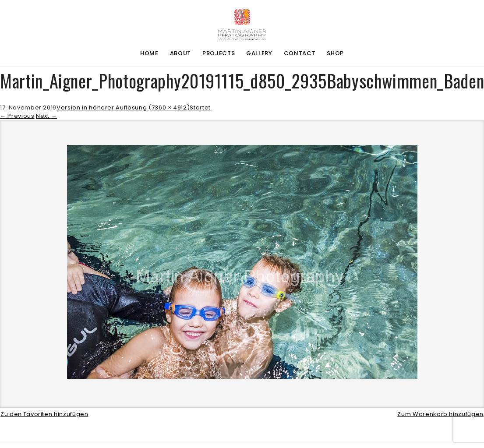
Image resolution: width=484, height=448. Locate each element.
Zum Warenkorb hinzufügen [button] (440, 414)
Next (46, 116)
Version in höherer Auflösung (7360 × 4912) (123, 108)
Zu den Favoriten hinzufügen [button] (44, 414)
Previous (17, 116)
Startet (200, 108)
